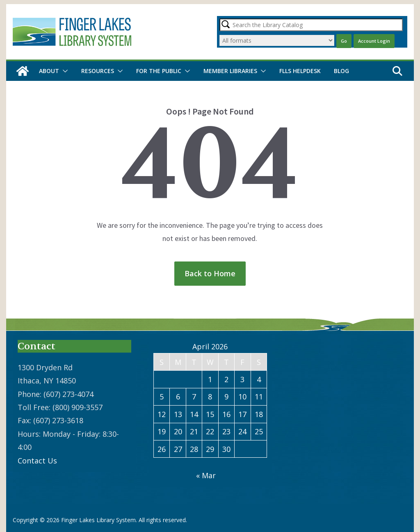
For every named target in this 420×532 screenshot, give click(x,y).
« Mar (206, 475)
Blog (341, 71)
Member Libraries (230, 71)
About (49, 71)
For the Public (159, 71)
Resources (98, 71)
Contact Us (37, 461)
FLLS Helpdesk (300, 71)
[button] (64, 71)
